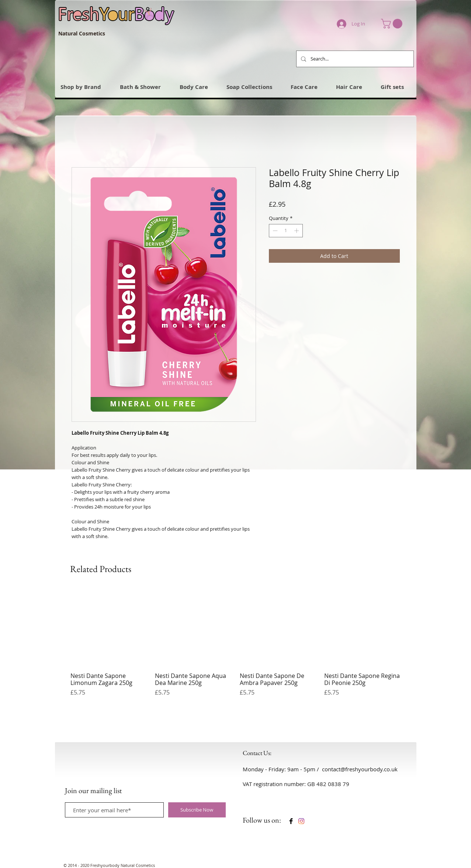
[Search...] (354, 59)
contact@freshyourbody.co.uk (360, 769)
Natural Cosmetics (82, 33)
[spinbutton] (286, 231)
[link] (393, 24)
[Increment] (297, 231)
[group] (236, 646)
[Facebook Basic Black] (291, 821)
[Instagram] (301, 821)
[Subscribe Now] (197, 810)
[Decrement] (274, 231)
